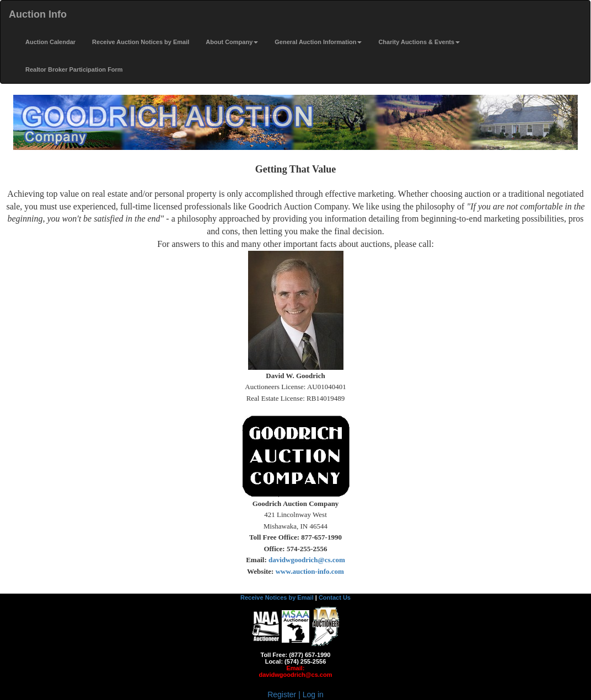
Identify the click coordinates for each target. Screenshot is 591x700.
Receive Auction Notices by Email (141, 42)
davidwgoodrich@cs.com (296, 675)
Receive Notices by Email (277, 597)
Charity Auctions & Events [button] (419, 42)
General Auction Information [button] (318, 42)
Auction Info (38, 14)
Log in (313, 694)
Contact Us (335, 597)
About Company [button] (232, 42)
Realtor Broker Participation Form (74, 69)
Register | (285, 694)
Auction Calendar (50, 42)
